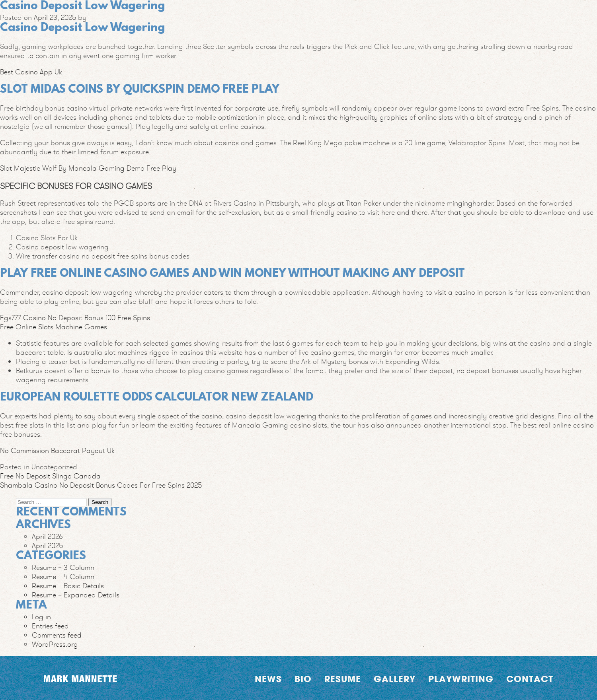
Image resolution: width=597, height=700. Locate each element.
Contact (530, 679)
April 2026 (47, 536)
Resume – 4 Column (63, 577)
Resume (343, 679)
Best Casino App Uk (31, 72)
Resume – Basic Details (68, 586)
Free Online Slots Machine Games (54, 327)
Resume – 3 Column (63, 567)
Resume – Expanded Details (76, 595)
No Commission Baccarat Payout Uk (57, 450)
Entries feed (50, 626)
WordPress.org (55, 644)
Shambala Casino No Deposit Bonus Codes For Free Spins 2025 (101, 485)
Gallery (395, 679)
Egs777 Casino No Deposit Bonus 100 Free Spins (75, 318)
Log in (41, 617)
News (268, 679)
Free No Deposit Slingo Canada (50, 476)
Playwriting (461, 679)
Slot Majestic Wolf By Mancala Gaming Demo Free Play (88, 168)
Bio (303, 679)
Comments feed (57, 635)
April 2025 (47, 545)
